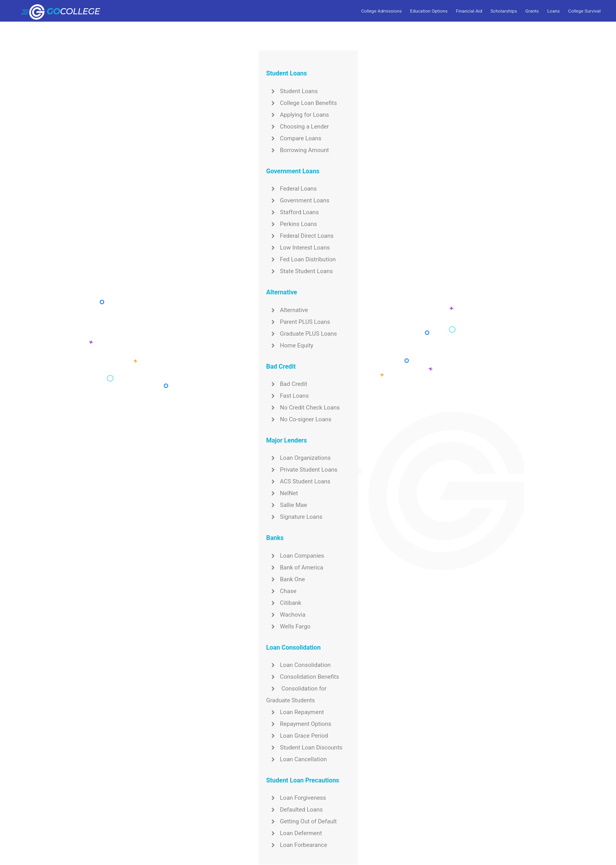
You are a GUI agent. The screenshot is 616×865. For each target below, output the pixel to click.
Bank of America (295, 567)
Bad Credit (287, 384)
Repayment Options (299, 724)
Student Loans (292, 91)
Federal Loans (292, 189)
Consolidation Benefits (303, 677)
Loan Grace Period (297, 736)
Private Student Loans (302, 470)
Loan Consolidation (299, 665)
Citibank (284, 603)
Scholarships (504, 11)
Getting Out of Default (302, 821)
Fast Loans (288, 396)
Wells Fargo (289, 626)
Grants (532, 11)
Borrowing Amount (298, 150)
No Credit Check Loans (303, 408)
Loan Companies (295, 556)
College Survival (584, 11)
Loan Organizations (299, 458)
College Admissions (381, 11)
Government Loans (298, 200)
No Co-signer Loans (299, 419)
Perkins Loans (292, 224)
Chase (281, 591)
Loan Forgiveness (296, 798)
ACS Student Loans (298, 481)
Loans (554, 11)
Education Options (429, 11)
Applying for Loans (298, 115)
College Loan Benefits (302, 103)
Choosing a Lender (298, 127)
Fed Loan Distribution (301, 259)
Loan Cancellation (297, 759)
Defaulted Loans (295, 810)
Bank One (286, 579)
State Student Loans (300, 271)
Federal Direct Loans (300, 236)
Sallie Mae (287, 505)
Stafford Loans (293, 212)
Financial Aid (469, 11)
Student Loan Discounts (304, 747)
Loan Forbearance (297, 845)
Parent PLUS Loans (298, 322)
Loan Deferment (294, 833)
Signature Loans (294, 517)
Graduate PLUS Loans (302, 334)
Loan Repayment (295, 712)
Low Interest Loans (298, 248)
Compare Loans (294, 138)
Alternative (287, 310)
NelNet (282, 493)
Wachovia (286, 615)
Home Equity (290, 345)
